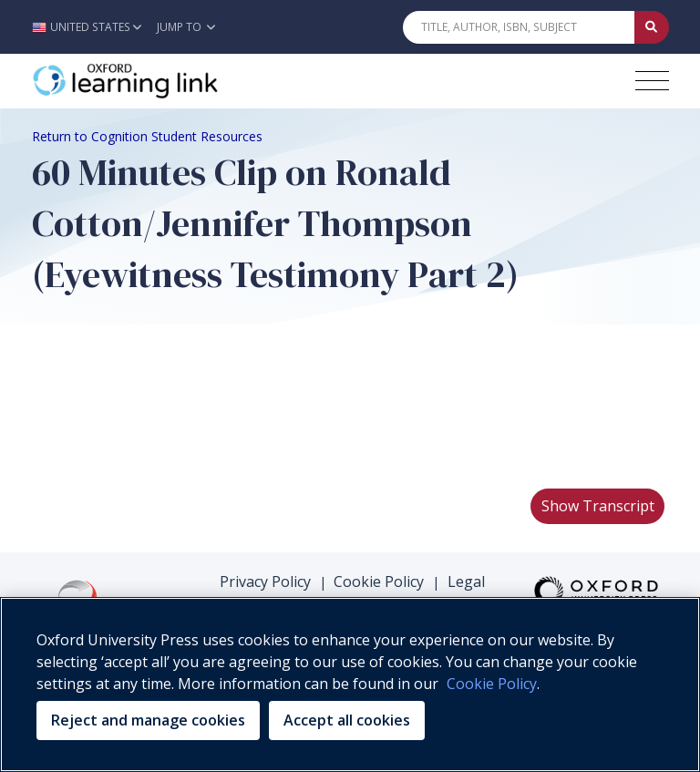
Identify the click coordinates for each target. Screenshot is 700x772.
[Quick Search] (519, 27)
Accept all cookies (347, 720)
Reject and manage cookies (148, 720)
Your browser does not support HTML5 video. (169, 406)
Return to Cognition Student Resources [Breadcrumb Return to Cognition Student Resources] (147, 136)
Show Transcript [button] (598, 506)
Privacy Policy (265, 582)
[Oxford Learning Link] (169, 81)
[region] (350, 685)
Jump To (186, 27)
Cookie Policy (379, 582)
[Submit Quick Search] (652, 27)
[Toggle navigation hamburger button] (652, 81)
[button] (92, 27)
